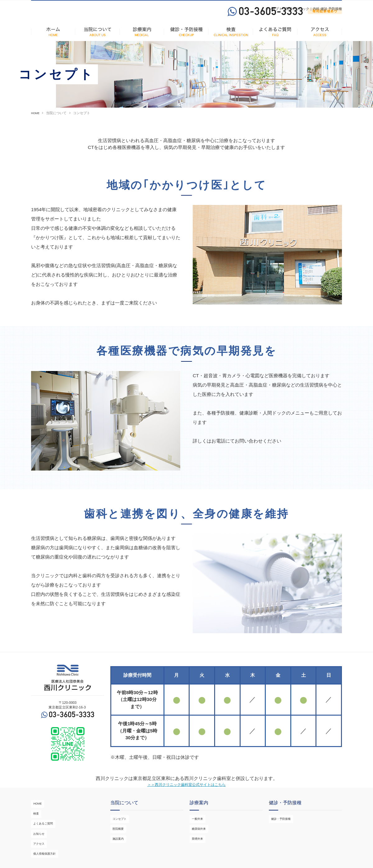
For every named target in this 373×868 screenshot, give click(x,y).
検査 (35, 816)
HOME (36, 120)
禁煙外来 (196, 837)
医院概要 (117, 831)
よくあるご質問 (43, 822)
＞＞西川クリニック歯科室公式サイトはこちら (187, 792)
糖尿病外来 (198, 831)
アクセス (38, 834)
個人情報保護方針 (45, 840)
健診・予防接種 (281, 825)
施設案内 (117, 837)
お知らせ (38, 828)
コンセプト (119, 825)
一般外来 (196, 825)
